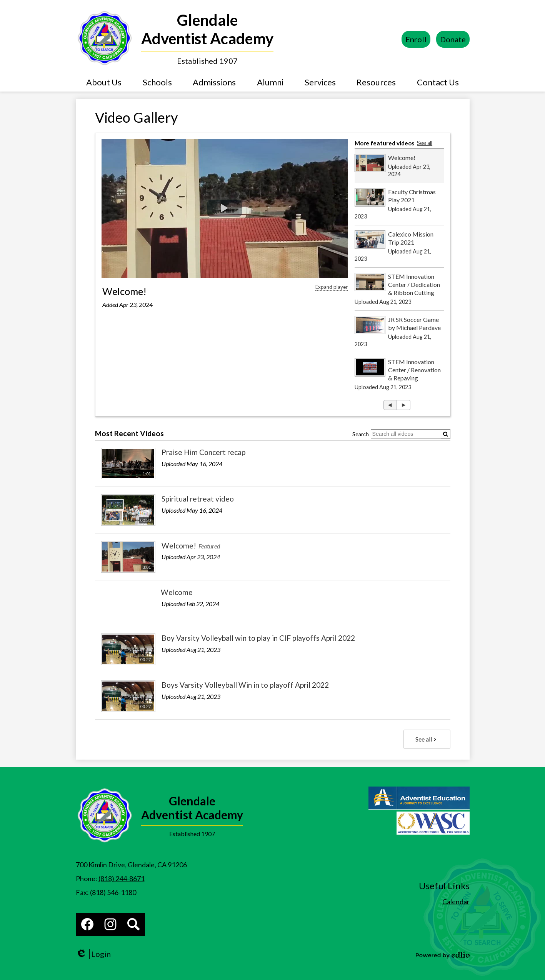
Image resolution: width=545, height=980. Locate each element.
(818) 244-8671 (122, 878)
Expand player (332, 287)
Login (93, 954)
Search (361, 434)
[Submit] (446, 434)
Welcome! (124, 291)
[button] (104, 82)
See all (425, 143)
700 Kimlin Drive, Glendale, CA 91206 (131, 865)
